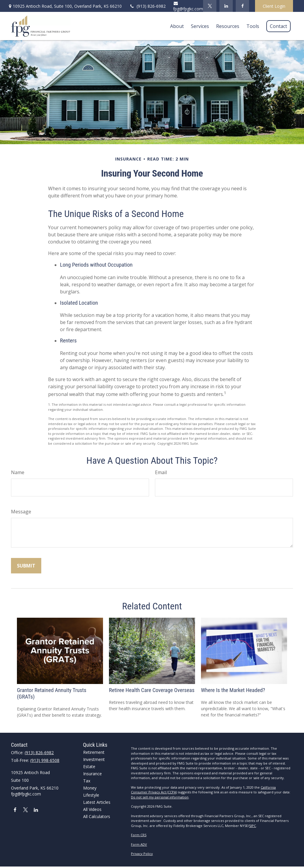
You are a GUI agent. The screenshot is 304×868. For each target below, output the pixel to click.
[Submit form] (26, 566)
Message (21, 512)
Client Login (274, 6)
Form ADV (139, 844)
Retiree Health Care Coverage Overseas (152, 690)
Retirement (94, 752)
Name (18, 472)
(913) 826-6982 (147, 6)
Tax (87, 781)
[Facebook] (242, 6)
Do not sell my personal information (160, 797)
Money (90, 788)
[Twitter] (210, 6)
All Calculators (97, 816)
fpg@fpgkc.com (188, 6)
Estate (89, 766)
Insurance (92, 774)
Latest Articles (97, 802)
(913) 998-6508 (45, 760)
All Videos (92, 809)
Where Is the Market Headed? (233, 690)
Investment (94, 759)
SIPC (252, 826)
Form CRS (139, 835)
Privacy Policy (142, 854)
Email (161, 472)
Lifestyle (91, 795)
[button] (177, 26)
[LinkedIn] (226, 6)
